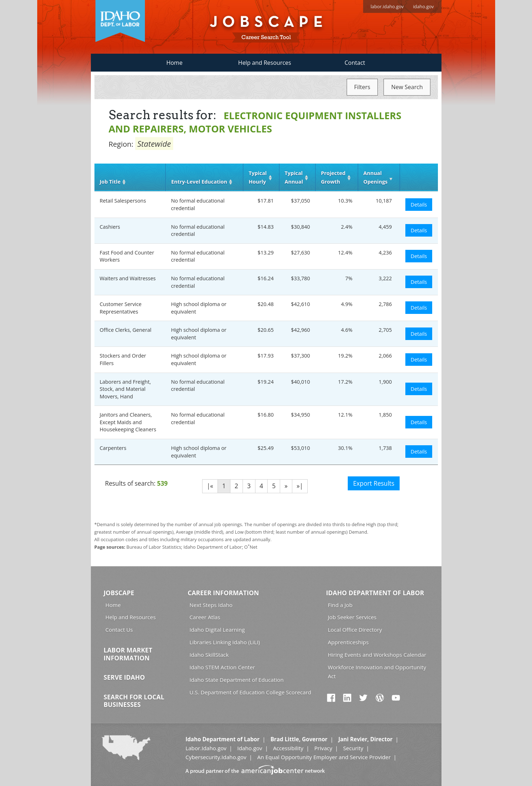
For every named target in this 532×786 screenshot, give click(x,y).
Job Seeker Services (352, 617)
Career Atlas (205, 617)
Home (174, 63)
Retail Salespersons (123, 201)
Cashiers (110, 227)
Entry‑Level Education (199, 182)
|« (210, 486)
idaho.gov (423, 6)
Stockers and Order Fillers (123, 359)
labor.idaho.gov (387, 6)
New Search (407, 87)
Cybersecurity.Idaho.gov (216, 757)
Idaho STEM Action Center (222, 667)
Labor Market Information (128, 654)
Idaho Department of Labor (375, 593)
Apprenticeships (348, 642)
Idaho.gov (250, 748)
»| (300, 486)
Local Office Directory (355, 630)
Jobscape (119, 593)
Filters (362, 87)
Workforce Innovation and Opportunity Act (377, 672)
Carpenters (113, 448)
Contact (355, 63)
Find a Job (340, 605)
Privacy (323, 748)
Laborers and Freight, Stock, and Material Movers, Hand (125, 389)
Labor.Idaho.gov (206, 748)
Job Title (110, 182)
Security (353, 748)
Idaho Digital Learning (217, 630)
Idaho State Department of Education (237, 680)
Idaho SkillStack (209, 655)
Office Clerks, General (126, 330)
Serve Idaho (124, 677)
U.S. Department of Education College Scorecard (250, 692)
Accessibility (288, 748)
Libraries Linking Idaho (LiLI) (225, 642)
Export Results (374, 483)
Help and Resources (265, 63)
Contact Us (119, 630)
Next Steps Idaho (211, 605)
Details (419, 205)
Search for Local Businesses (134, 701)
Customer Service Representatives (121, 308)
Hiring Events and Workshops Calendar (377, 655)
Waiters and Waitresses (128, 278)
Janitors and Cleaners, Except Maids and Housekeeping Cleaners (128, 422)
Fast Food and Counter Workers (127, 256)
